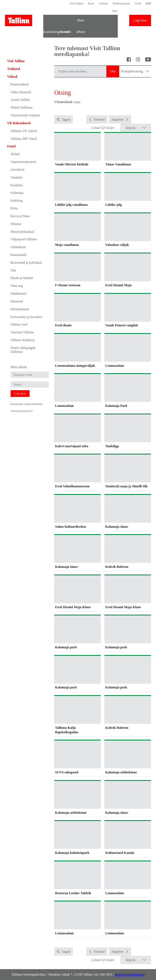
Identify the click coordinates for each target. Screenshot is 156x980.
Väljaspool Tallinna (24, 239)
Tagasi (66, 119)
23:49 (138, 3)
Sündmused (18, 294)
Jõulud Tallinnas (22, 107)
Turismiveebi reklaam (25, 115)
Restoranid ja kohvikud (26, 263)
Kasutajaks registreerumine (27, 404)
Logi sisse (140, 20)
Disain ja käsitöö (22, 278)
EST (148, 3)
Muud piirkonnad (22, 232)
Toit (13, 270)
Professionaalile (121, 3)
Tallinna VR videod (24, 131)
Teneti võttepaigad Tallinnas (23, 350)
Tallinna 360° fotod (24, 139)
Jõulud (15, 154)
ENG (115, 11)
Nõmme (16, 224)
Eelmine (99, 119)
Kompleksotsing (135, 71)
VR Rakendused (19, 123)
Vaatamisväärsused (23, 162)
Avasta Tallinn (20, 100)
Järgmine (117, 119)
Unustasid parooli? (22, 411)
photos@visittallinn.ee (130, 974)
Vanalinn (17, 177)
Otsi (113, 71)
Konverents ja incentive (27, 317)
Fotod (11, 146)
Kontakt (66, 32)
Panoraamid (19, 255)
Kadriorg (17, 201)
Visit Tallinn (76, 3)
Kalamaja (17, 193)
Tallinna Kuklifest (23, 340)
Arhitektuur (18, 247)
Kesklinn (17, 185)
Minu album (81, 22)
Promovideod (20, 84)
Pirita (14, 208)
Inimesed (17, 301)
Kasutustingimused (51, 32)
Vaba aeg (17, 286)
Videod (12, 77)
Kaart (91, 3)
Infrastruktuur (20, 309)
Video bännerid (21, 92)
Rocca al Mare (20, 216)
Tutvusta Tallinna (22, 332)
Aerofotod (17, 170)
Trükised (14, 69)
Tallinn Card (19, 324)
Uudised (103, 3)
